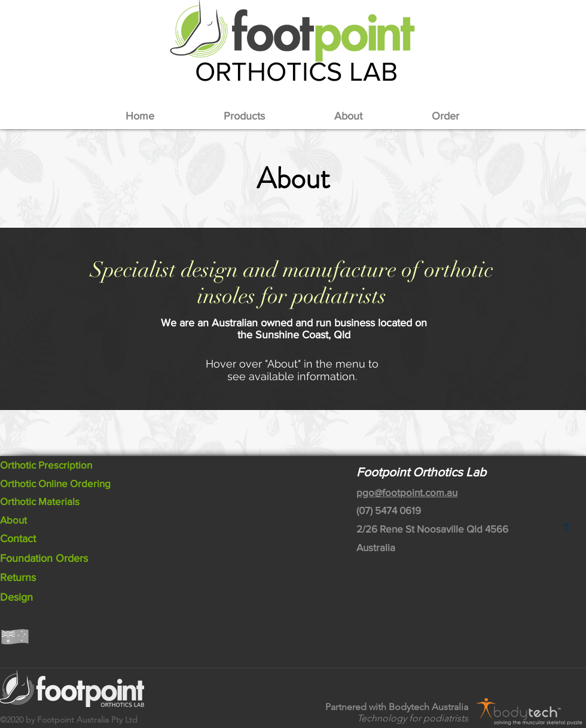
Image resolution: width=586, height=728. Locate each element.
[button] (244, 116)
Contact (18, 539)
